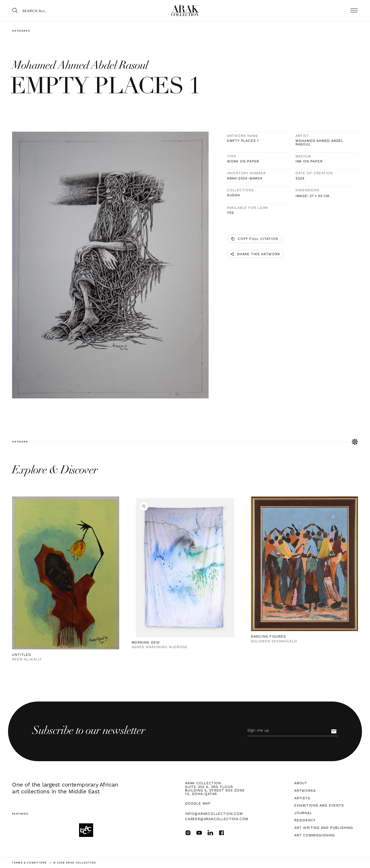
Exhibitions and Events (319, 805)
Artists (302, 798)
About (301, 783)
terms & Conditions (29, 863)
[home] (185, 11)
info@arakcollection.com (214, 814)
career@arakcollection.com (217, 819)
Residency (305, 820)
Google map (198, 803)
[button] (354, 11)
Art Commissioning (315, 835)
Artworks (21, 31)
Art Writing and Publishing (324, 828)
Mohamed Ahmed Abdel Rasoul (319, 142)
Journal (303, 813)
